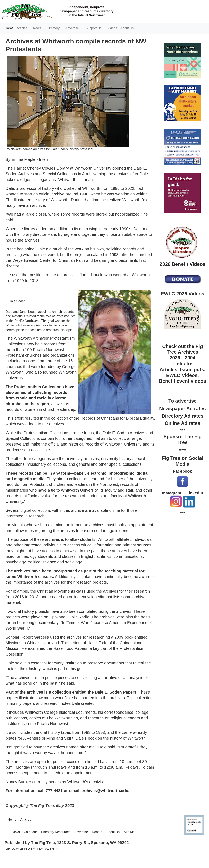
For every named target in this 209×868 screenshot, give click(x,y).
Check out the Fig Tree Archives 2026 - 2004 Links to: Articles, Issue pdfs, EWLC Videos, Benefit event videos (182, 364)
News (16, 832)
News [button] (37, 28)
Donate (97, 832)
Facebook (182, 471)
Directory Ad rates (182, 416)
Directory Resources (56, 832)
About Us (113, 832)
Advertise (81, 832)
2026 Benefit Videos (183, 264)
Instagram (172, 493)
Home (10, 28)
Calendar (30, 832)
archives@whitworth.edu (104, 791)
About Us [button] (127, 28)
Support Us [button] (94, 28)
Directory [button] (53, 28)
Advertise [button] (72, 28)
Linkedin (195, 493)
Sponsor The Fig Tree (182, 439)
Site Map (130, 832)
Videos (112, 28)
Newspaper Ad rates (183, 408)
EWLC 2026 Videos (183, 294)
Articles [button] (22, 28)
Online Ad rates (183, 423)
